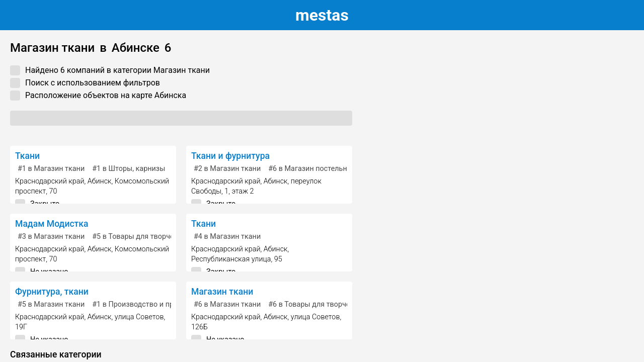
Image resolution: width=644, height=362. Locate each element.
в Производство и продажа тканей (156, 304)
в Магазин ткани (51, 169)
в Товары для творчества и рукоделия (162, 237)
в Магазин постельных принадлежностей (344, 169)
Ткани (27, 156)
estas (322, 15)
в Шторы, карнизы (129, 169)
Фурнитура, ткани (52, 292)
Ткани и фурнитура (230, 156)
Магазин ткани (222, 292)
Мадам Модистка (52, 224)
